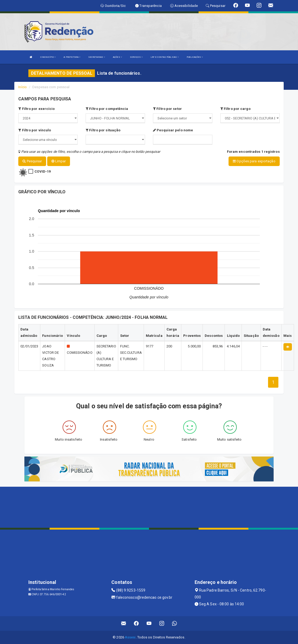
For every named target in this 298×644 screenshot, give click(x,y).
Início (23, 87)
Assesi (130, 637)
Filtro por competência (107, 109)
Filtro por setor (167, 109)
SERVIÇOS (136, 57)
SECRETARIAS (97, 57)
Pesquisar (32, 161)
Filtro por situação (103, 130)
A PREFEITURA (72, 57)
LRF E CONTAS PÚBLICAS (165, 57)
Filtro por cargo (235, 109)
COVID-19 (43, 171)
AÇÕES (117, 57)
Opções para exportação (254, 161)
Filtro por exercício (36, 109)
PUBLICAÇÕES (195, 57)
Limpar (59, 161)
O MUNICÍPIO (48, 57)
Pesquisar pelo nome (173, 130)
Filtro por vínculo (35, 130)
